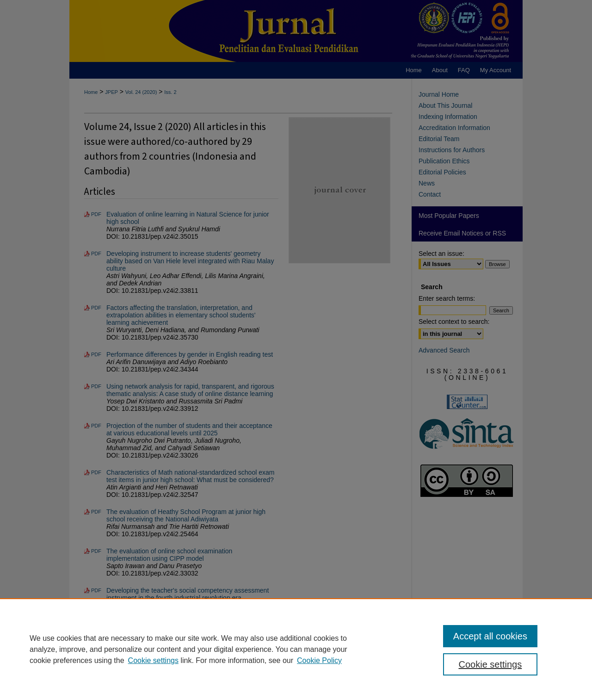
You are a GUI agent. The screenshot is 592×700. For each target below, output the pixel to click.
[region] (296, 649)
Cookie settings (153, 660)
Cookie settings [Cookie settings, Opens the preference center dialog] (490, 664)
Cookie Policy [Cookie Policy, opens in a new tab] (319, 660)
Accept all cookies (490, 636)
